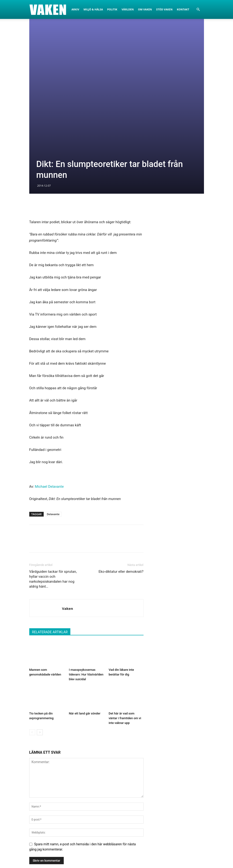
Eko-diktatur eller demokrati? (121, 475)
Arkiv (75, 9)
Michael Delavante (49, 390)
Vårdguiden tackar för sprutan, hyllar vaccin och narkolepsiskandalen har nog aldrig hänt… (53, 483)
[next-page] (40, 636)
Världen (128, 9)
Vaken (68, 512)
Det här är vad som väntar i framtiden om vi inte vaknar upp (125, 622)
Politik (112, 9)
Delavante (53, 418)
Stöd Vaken (164, 9)
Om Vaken (145, 9)
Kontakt (183, 9)
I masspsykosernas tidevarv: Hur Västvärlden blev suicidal (86, 578)
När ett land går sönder (85, 617)
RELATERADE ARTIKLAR (50, 536)
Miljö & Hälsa (93, 9)
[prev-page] (32, 636)
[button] (198, 10)
